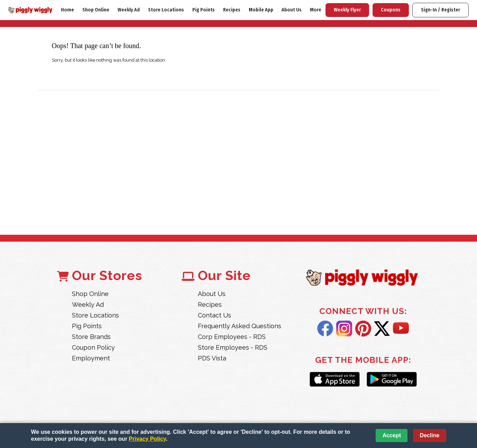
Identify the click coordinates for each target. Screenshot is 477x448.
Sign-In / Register (441, 10)
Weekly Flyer (347, 10)
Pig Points (204, 10)
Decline (429, 435)
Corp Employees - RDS (232, 337)
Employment (91, 358)
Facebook (325, 329)
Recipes (232, 10)
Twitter (382, 329)
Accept (392, 435)
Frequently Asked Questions (240, 326)
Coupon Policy (93, 347)
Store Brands (91, 337)
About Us (292, 10)
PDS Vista (212, 358)
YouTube (401, 329)
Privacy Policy (147, 439)
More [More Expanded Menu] (316, 10)
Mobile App (261, 10)
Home (67, 10)
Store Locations (166, 10)
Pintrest (363, 329)
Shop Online (96, 10)
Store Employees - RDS (233, 347)
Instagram (344, 329)
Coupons (391, 10)
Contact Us (214, 315)
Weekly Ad (129, 10)
